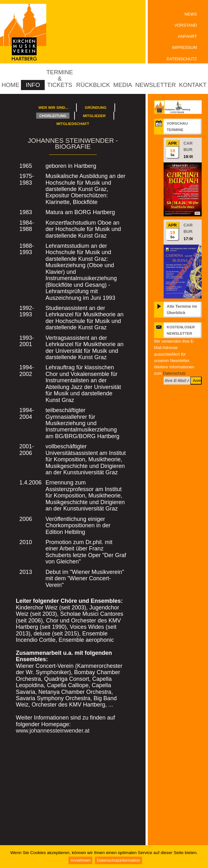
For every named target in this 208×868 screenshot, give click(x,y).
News (191, 14)
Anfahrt (187, 36)
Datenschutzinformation (118, 860)
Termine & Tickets (60, 79)
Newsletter (156, 85)
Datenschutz (182, 59)
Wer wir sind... (53, 107)
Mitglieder (94, 116)
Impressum (185, 47)
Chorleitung (53, 116)
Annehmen (80, 860)
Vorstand (186, 25)
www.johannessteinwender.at (53, 731)
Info (33, 85)
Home (10, 85)
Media (123, 85)
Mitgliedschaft (73, 124)
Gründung (96, 107)
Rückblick (93, 85)
